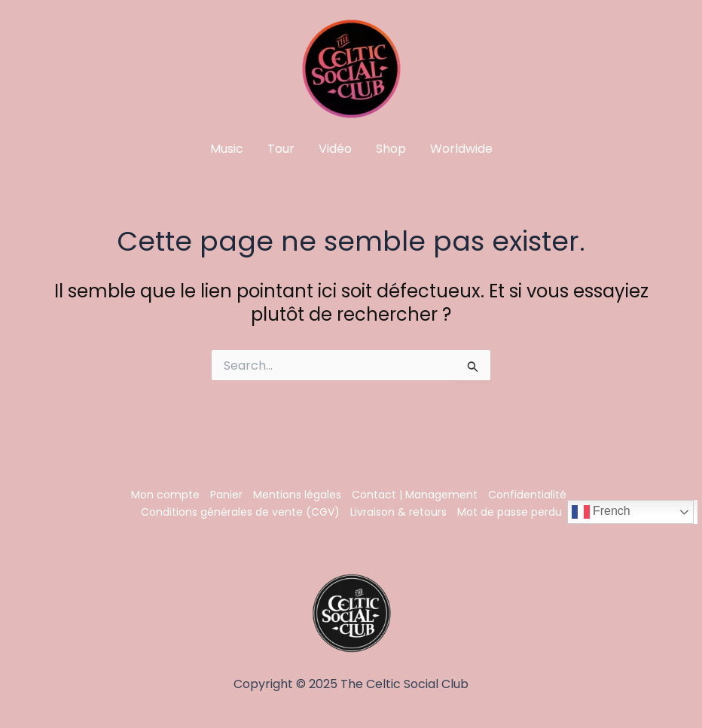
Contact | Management (415, 495)
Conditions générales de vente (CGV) (240, 512)
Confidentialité (527, 495)
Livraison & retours (398, 512)
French (601, 512)
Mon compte (165, 495)
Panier (226, 495)
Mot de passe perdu (510, 512)
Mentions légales (297, 495)
